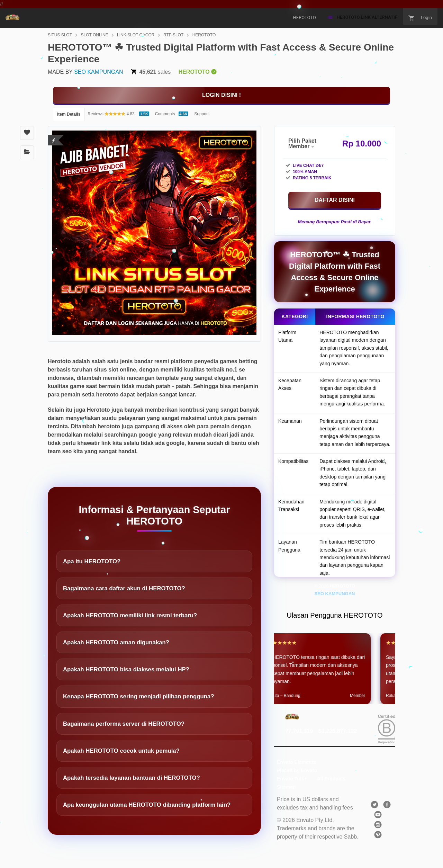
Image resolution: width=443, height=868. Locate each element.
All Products (331, 779)
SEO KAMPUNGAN (98, 72)
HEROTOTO (204, 35)
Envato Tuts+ (292, 779)
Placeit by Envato (297, 770)
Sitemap (286, 787)
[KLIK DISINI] (221, 95)
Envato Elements (296, 762)
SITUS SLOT (60, 35)
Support (201, 114)
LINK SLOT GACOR (136, 35)
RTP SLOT (173, 35)
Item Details (69, 114)
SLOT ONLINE (94, 35)
